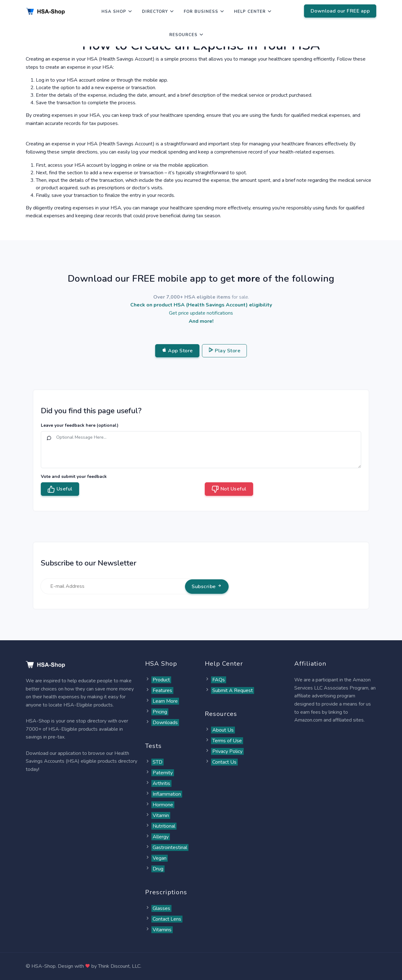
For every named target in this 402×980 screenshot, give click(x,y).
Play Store (225, 351)
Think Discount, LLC (119, 966)
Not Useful (229, 489)
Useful (60, 489)
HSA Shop (114, 12)
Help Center (250, 12)
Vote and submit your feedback (74, 476)
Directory (155, 12)
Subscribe (207, 587)
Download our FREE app (340, 11)
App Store (177, 351)
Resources (183, 35)
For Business (201, 12)
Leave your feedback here (80, 425)
